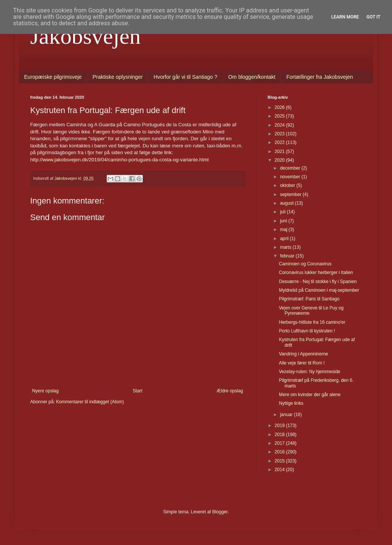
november (291, 177)
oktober (288, 185)
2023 (280, 134)
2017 (280, 443)
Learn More (345, 17)
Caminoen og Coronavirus (305, 264)
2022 (280, 142)
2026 (280, 107)
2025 (280, 116)
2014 (280, 470)
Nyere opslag (45, 391)
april (285, 239)
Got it (373, 17)
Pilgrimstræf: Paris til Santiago (309, 299)
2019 (280, 426)
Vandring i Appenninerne (304, 354)
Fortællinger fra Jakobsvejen (320, 77)
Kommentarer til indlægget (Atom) (90, 402)
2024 (280, 125)
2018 (280, 435)
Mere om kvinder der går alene (310, 395)
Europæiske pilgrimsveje (53, 77)
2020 (280, 160)
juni (284, 221)
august (287, 203)
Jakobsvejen (85, 36)
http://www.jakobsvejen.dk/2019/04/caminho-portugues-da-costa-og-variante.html (119, 160)
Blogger (220, 512)
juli (283, 212)
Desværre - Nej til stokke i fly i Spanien (318, 282)
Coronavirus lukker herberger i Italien (316, 272)
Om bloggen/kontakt (252, 77)
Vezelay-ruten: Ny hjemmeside (310, 372)
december (291, 168)
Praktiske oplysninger (118, 77)
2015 (280, 461)
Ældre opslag (230, 391)
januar (287, 415)
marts (286, 247)
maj (284, 230)
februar (288, 256)
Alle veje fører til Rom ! (302, 363)
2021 (280, 152)
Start (137, 391)
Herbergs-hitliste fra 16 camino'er (312, 322)
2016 (280, 452)
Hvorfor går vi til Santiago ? (186, 77)
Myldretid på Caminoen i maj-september (319, 290)
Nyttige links (291, 403)
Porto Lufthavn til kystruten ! (307, 331)
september (291, 194)
